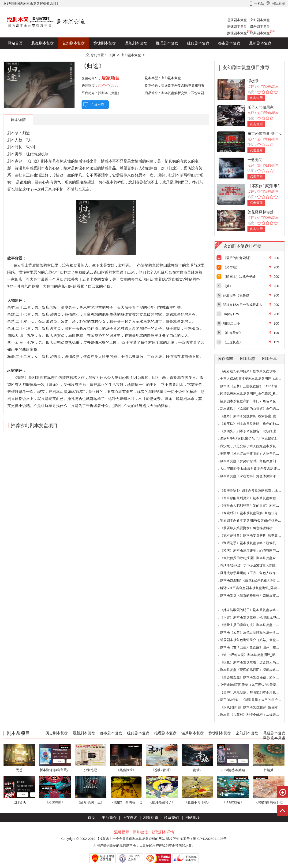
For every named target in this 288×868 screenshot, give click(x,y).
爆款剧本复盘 (50, 55)
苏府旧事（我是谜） (238, 295)
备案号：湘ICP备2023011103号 (203, 839)
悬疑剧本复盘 (237, 20)
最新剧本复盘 (260, 43)
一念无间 (255, 160)
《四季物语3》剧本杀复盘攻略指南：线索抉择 (254, 491)
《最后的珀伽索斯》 (238, 258)
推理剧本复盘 (237, 33)
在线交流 (97, 105)
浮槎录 (253, 81)
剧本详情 (18, 120)
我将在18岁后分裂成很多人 (243, 305)
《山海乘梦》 (233, 333)
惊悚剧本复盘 (237, 26)
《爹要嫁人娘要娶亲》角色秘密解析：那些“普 (253, 528)
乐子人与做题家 (261, 107)
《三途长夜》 (233, 342)
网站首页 (15, 43)
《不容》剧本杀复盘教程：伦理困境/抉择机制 (253, 617)
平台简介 (109, 818)
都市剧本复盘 (229, 43)
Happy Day (231, 314)
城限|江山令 (232, 323)
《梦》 (228, 286)
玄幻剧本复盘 (260, 20)
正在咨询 (130, 818)
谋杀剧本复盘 (260, 26)
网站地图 (193, 818)
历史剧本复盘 (19, 55)
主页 (112, 55)
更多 (74, 55)
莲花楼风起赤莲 (261, 212)
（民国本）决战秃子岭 (239, 277)
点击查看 (256, 98)
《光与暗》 (231, 267)
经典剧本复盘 (260, 33)
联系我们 (171, 818)
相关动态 (151, 818)
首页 (91, 818)
